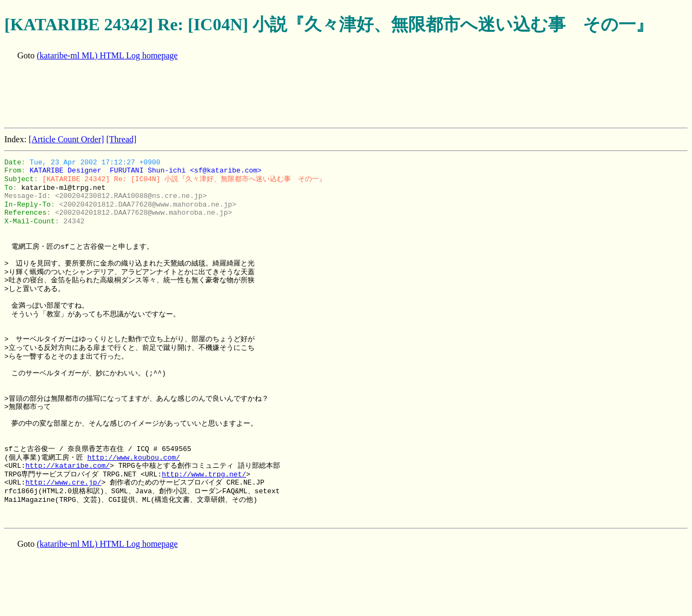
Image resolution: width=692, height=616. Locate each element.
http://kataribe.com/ (68, 466)
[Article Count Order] (66, 139)
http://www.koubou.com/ (134, 458)
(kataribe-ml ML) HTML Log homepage (107, 55)
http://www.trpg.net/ (204, 474)
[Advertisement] (201, 95)
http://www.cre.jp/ (63, 482)
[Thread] (121, 139)
